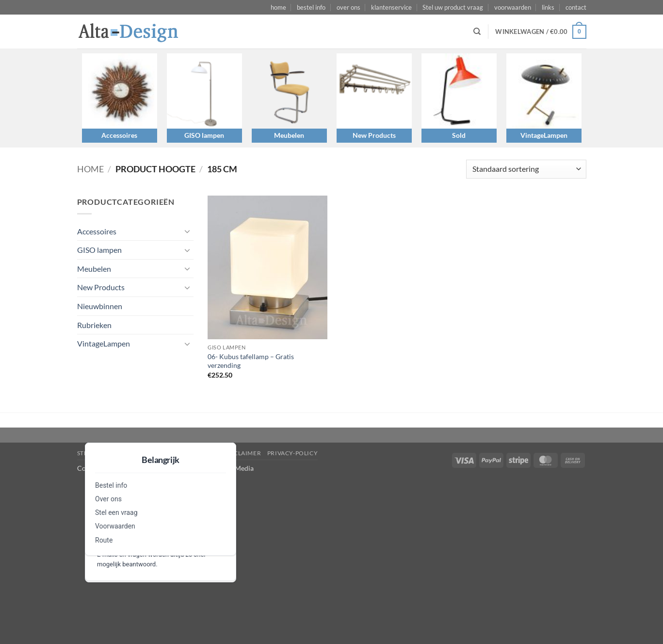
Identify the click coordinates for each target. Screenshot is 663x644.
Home (90, 169)
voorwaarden (513, 7)
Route (104, 540)
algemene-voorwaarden (175, 453)
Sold (459, 135)
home (278, 7)
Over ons (108, 499)
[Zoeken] (477, 32)
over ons (348, 7)
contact (576, 7)
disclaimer (242, 453)
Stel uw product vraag (453, 7)
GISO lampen (204, 135)
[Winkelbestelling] (526, 169)
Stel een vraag (116, 512)
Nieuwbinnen (100, 306)
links (548, 7)
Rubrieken (94, 325)
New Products (374, 135)
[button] (541, 32)
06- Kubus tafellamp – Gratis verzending (251, 361)
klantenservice (391, 7)
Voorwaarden (115, 526)
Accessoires (119, 135)
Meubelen (289, 135)
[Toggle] (188, 231)
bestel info (311, 7)
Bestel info (111, 485)
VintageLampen (544, 135)
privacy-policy (293, 453)
